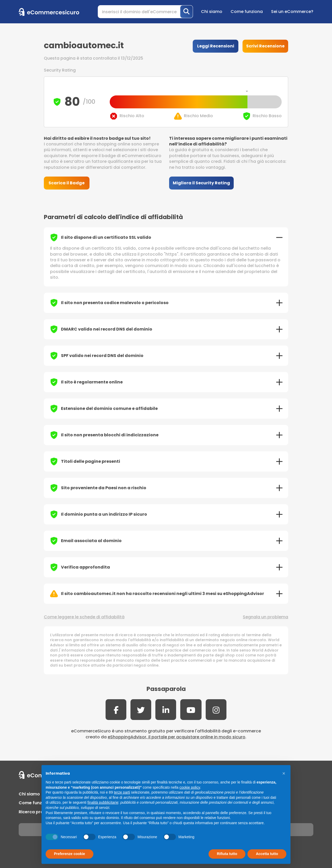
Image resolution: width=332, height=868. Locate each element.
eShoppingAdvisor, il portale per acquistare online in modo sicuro (177, 737)
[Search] (145, 12)
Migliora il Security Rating (201, 183)
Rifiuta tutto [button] (227, 854)
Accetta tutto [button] (267, 854)
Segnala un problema (265, 617)
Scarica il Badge (67, 183)
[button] (284, 773)
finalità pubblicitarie (103, 802)
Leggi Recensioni (216, 46)
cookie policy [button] (190, 787)
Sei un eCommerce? (292, 12)
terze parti (122, 792)
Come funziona (247, 12)
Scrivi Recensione (265, 46)
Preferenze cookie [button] (70, 854)
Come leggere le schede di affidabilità (84, 617)
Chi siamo (212, 12)
